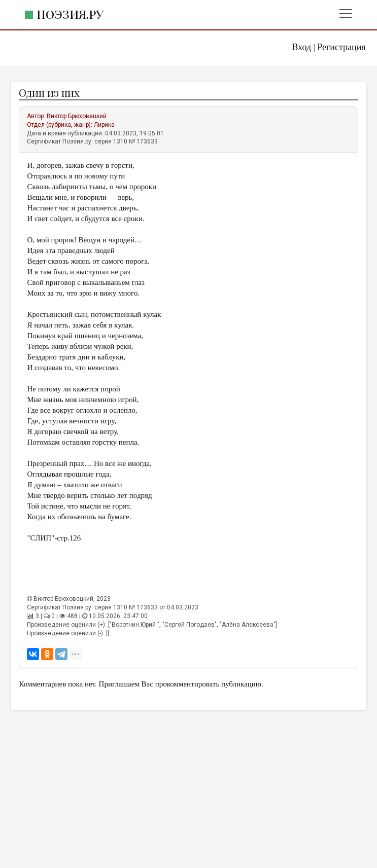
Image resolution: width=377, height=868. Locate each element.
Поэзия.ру (70, 14)
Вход (302, 47)
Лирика (104, 125)
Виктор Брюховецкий (77, 116)
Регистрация (341, 47)
